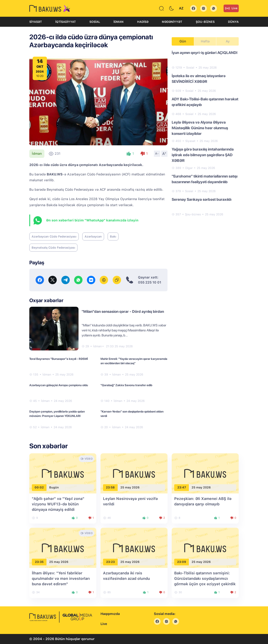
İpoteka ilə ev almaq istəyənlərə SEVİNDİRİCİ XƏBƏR (199, 79)
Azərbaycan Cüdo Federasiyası (54, 236)
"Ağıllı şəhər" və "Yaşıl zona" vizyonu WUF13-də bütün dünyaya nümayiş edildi (58, 504)
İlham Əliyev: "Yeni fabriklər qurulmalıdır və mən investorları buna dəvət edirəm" (61, 578)
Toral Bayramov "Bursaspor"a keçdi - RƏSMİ (59, 359)
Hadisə (143, 22)
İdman (119, 22)
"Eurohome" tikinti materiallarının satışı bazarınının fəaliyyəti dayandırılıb (205, 179)
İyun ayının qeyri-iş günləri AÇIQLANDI (205, 53)
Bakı (113, 236)
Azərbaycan (93, 236)
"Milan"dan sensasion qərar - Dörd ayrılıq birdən (123, 311)
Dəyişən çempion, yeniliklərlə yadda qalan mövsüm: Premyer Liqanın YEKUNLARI (57, 414)
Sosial (95, 22)
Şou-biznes (205, 22)
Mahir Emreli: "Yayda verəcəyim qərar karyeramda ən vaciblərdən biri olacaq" (134, 361)
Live (231, 8)
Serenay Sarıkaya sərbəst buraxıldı (202, 199)
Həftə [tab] (205, 41)
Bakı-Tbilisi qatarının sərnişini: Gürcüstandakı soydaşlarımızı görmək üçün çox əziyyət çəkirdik (205, 578)
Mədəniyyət (172, 22)
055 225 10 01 (150, 282)
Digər (189, 168)
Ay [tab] (228, 41)
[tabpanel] (205, 133)
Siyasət (36, 22)
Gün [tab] (183, 41)
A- (157, 153)
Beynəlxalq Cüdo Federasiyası (53, 248)
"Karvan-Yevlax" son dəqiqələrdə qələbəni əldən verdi (132, 414)
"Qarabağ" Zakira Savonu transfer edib (126, 385)
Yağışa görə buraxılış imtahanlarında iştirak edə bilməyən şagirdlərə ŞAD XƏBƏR (203, 155)
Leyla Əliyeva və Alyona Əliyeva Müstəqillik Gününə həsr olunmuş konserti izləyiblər (200, 128)
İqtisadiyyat (66, 22)
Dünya (233, 22)
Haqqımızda (110, 614)
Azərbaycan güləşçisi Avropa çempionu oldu (59, 385)
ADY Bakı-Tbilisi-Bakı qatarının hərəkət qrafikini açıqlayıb (205, 102)
